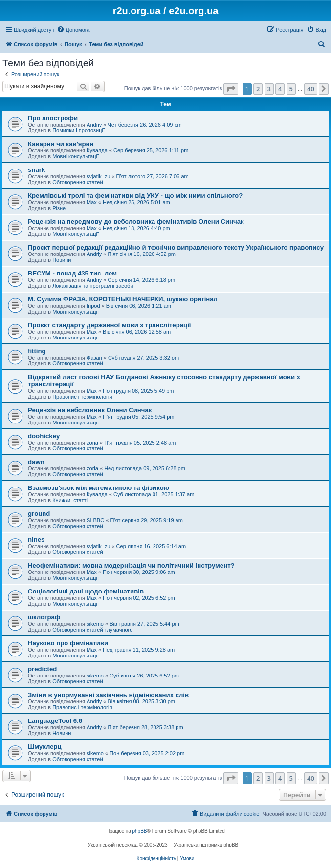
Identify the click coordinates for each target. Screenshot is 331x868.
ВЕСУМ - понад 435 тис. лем (72, 273)
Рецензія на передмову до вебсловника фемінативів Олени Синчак (136, 222)
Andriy (94, 125)
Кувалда (97, 150)
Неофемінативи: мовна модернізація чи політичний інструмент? (131, 565)
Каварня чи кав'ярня (61, 144)
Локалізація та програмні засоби (93, 286)
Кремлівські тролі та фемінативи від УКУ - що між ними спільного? (135, 196)
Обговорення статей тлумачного (92, 630)
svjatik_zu (98, 176)
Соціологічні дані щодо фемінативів (86, 591)
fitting (37, 351)
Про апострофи (53, 118)
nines (36, 540)
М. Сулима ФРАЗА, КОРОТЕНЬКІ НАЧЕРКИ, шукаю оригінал (123, 299)
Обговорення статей (77, 182)
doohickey (44, 436)
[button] (231, 89)
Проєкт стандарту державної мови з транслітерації (110, 325)
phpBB (140, 831)
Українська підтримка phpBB (206, 845)
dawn (36, 462)
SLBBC (95, 520)
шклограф (44, 617)
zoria (92, 443)
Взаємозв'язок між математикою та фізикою (99, 488)
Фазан (94, 358)
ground (39, 514)
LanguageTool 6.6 (55, 721)
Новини (62, 260)
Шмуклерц (45, 747)
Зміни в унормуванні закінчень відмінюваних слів (108, 695)
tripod (93, 306)
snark (36, 170)
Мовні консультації (76, 156)
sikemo (95, 624)
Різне (59, 208)
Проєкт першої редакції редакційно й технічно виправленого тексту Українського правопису (176, 247)
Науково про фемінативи (68, 643)
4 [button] (280, 89)
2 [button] (258, 89)
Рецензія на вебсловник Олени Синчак (90, 410)
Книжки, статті (70, 500)
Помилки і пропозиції (78, 130)
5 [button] (291, 89)
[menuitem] (73, 30)
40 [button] (311, 89)
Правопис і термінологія (82, 397)
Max (92, 202)
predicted (42, 669)
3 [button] (269, 89)
